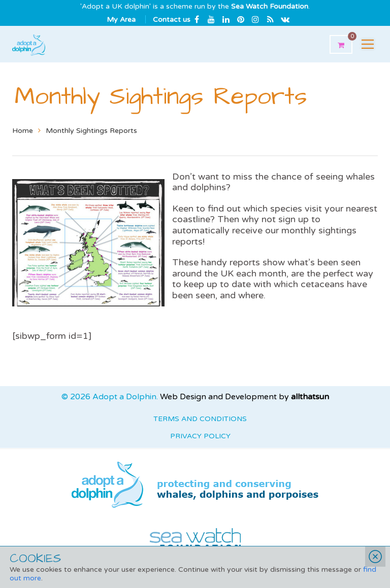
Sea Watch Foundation (270, 6)
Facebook (197, 19)
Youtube (211, 19)
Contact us (172, 20)
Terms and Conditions (200, 419)
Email (285, 19)
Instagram (255, 19)
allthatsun (310, 397)
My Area (121, 20)
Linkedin (226, 19)
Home (23, 131)
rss (270, 19)
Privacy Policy (200, 436)
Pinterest (241, 19)
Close (375, 557)
